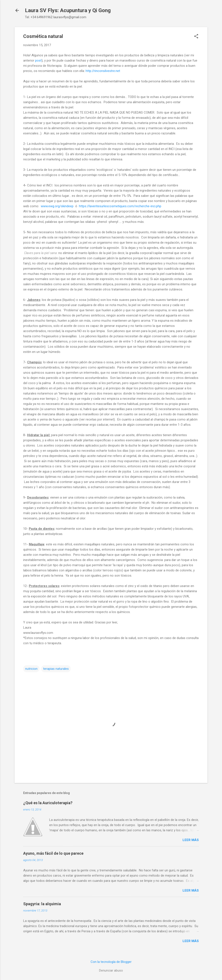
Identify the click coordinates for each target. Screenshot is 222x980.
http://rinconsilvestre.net (103, 71)
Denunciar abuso (111, 970)
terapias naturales (56, 669)
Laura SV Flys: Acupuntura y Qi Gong (68, 10)
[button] (196, 37)
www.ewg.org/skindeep (57, 206)
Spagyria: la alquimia (42, 904)
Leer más (191, 840)
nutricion (31, 669)
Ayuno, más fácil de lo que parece (53, 853)
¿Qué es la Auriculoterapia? (48, 803)
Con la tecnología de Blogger (111, 962)
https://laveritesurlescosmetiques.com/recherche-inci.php (120, 206)
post (38, 60)
